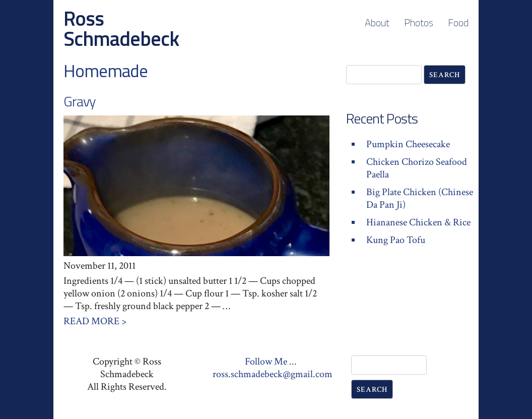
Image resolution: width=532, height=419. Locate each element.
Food (458, 22)
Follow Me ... (271, 362)
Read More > (95, 321)
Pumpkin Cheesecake (408, 144)
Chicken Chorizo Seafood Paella (417, 168)
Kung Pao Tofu (396, 240)
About (377, 22)
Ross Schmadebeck (121, 28)
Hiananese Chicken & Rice (418, 222)
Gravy (79, 101)
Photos (419, 22)
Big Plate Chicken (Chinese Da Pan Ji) (420, 198)
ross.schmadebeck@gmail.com (273, 374)
